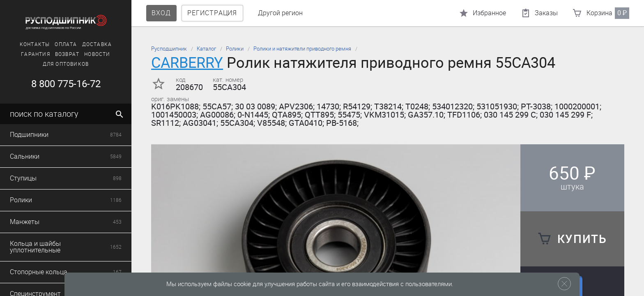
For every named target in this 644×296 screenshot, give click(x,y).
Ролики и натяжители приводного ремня (302, 49)
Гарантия (36, 54)
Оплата (66, 44)
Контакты (35, 44)
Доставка (97, 44)
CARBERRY (187, 63)
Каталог (206, 49)
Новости (97, 54)
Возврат (67, 54)
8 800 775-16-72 (66, 84)
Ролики (235, 49)
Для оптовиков (66, 64)
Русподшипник (169, 49)
